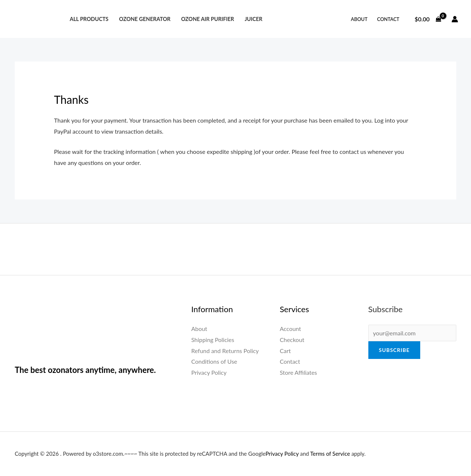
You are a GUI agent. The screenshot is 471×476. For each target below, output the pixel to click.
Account (290, 329)
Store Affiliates (298, 372)
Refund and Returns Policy (225, 351)
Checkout (292, 340)
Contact (388, 19)
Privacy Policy (209, 372)
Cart (285, 351)
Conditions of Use (214, 361)
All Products (89, 19)
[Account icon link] (455, 19)
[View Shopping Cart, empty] (428, 19)
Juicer (254, 19)
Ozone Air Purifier (208, 19)
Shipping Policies (213, 340)
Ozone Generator (145, 19)
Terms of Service (330, 454)
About (359, 19)
